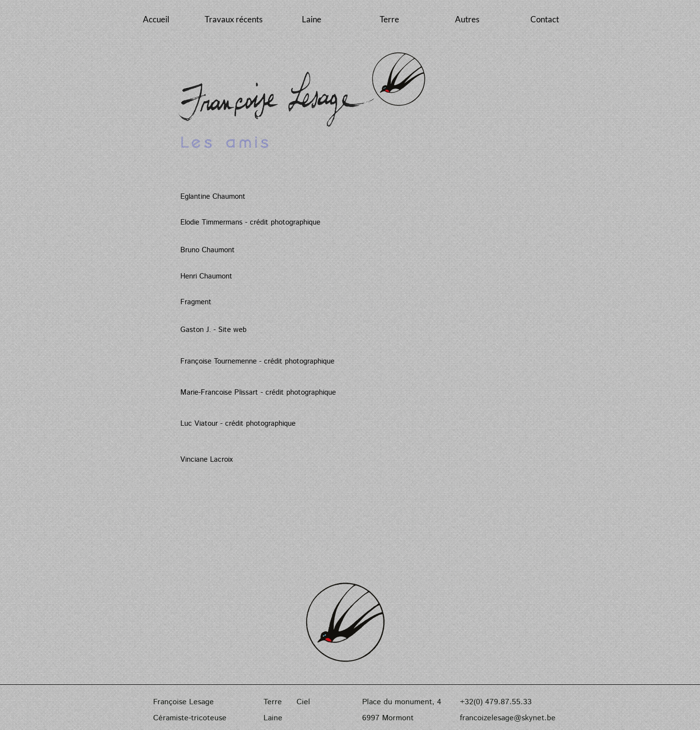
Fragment (196, 302)
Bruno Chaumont (208, 250)
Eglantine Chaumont (213, 197)
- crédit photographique (297, 361)
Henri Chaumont (206, 276)
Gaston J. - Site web (213, 330)
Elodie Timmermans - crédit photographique (250, 222)
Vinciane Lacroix (207, 460)
